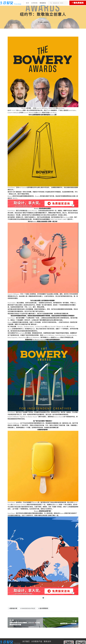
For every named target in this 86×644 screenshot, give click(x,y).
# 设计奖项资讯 (43, 609)
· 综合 (41, 22)
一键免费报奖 (78, 3)
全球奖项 (35, 3)
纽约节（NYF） (13, 110)
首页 (28, 3)
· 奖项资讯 (46, 22)
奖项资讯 (43, 3)
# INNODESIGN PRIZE (28, 609)
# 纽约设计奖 (13, 609)
